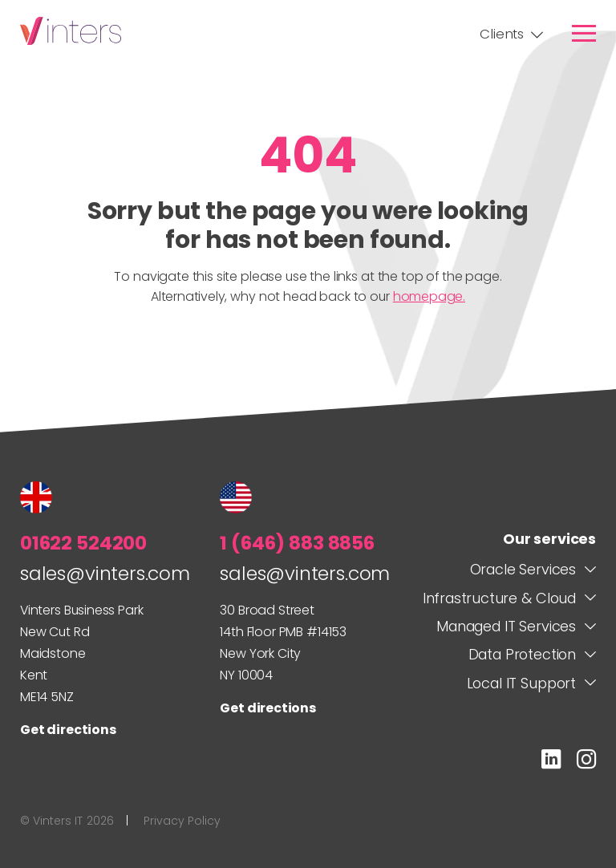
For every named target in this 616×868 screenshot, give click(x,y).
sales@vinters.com (105, 573)
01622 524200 (83, 543)
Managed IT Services (506, 626)
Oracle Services (523, 569)
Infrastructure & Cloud (499, 598)
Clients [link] (502, 34)
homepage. (429, 296)
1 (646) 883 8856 (297, 543)
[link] (584, 33)
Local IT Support (521, 683)
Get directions (68, 730)
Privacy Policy (182, 821)
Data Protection (522, 654)
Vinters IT (71, 31)
